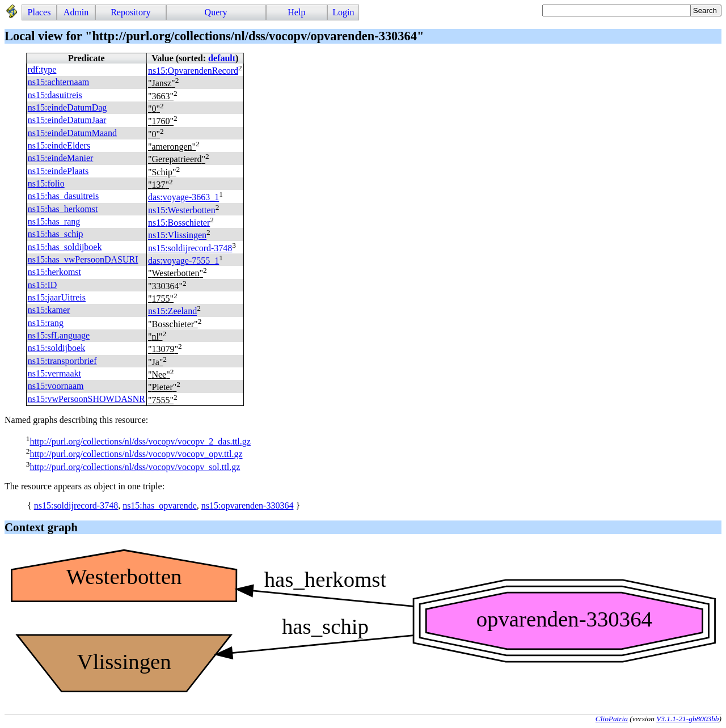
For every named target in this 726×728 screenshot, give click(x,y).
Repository (130, 12)
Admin (76, 12)
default (222, 58)
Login (343, 12)
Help (296, 12)
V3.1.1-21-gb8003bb (687, 719)
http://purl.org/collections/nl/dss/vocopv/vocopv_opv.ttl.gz (136, 454)
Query (216, 12)
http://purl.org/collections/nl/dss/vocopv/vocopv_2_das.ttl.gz (140, 441)
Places (39, 12)
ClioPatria (612, 719)
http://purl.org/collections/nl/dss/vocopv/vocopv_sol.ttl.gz (135, 467)
